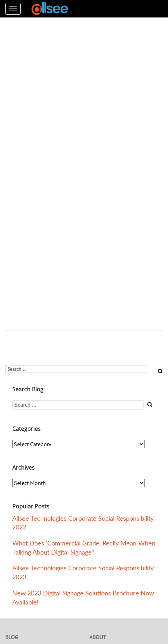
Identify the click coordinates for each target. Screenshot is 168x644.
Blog (12, 637)
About (98, 637)
